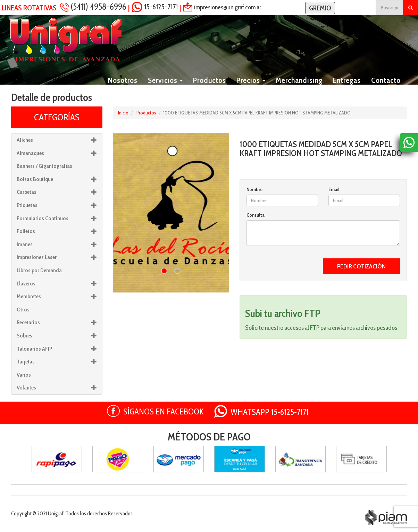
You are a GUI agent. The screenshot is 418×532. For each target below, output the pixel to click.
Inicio (123, 113)
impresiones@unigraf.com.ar (228, 7)
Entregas (347, 89)
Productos (210, 89)
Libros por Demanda (39, 270)
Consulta (256, 215)
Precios (251, 89)
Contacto (386, 89)
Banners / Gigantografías (44, 166)
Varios (24, 375)
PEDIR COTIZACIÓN (361, 266)
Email (334, 189)
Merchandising (299, 89)
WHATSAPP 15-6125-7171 (270, 412)
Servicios (165, 89)
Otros (23, 310)
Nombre (254, 189)
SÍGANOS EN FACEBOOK (164, 411)
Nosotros (123, 89)
